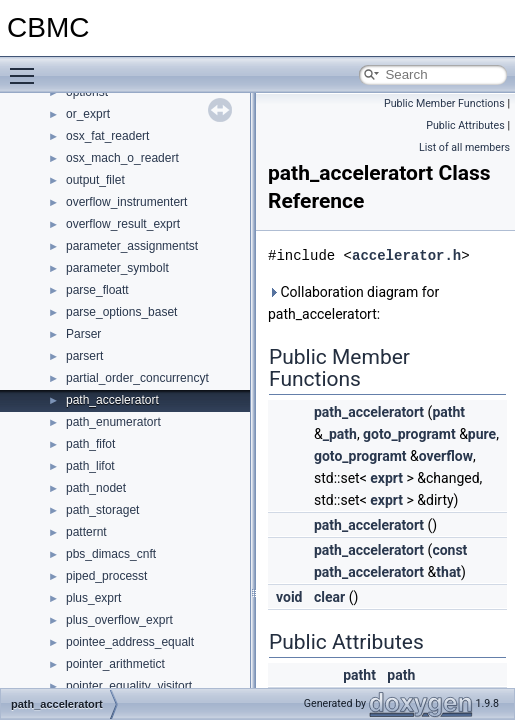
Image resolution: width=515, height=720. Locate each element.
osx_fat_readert (107, 136)
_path (340, 434)
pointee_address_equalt (130, 642)
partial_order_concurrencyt (137, 378)
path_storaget (102, 510)
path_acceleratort (112, 400)
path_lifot (90, 466)
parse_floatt (97, 290)
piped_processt (106, 576)
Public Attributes (465, 125)
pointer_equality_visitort (129, 686)
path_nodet (96, 488)
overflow (446, 456)
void (289, 597)
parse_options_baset (121, 312)
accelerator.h (406, 255)
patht (448, 412)
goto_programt (409, 434)
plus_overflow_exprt (119, 620)
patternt (86, 532)
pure (482, 434)
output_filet (95, 180)
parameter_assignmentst (132, 246)
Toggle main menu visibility (27, 67)
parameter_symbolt (117, 268)
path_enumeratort (113, 422)
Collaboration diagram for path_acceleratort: (353, 303)
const (449, 550)
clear (329, 597)
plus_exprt (93, 598)
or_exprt (88, 114)
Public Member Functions (444, 103)
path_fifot (90, 444)
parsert (84, 356)
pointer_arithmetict (115, 664)
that (448, 572)
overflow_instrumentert (126, 202)
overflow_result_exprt (123, 224)
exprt (386, 478)
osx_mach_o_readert (122, 158)
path (401, 675)
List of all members (464, 147)
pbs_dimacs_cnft (111, 554)
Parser (83, 334)
